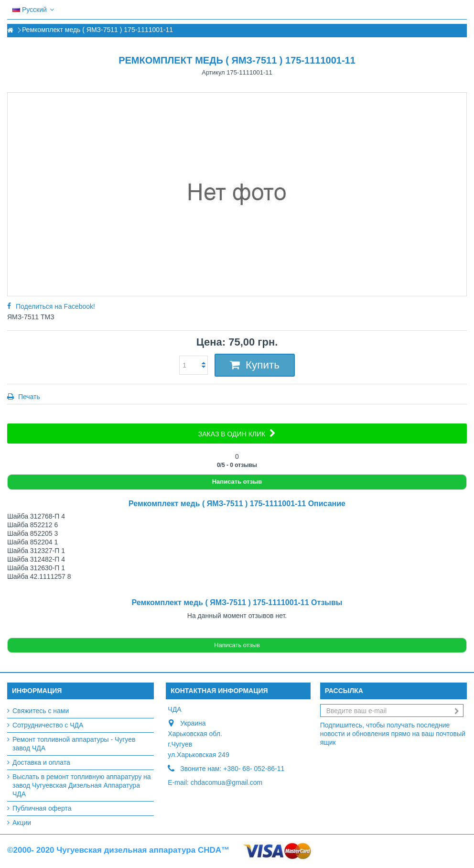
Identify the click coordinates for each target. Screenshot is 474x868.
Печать (28, 397)
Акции (22, 823)
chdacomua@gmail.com (226, 782)
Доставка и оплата (41, 762)
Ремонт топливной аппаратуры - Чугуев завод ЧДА (74, 744)
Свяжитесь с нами (41, 711)
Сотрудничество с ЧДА (48, 725)
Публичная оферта (42, 808)
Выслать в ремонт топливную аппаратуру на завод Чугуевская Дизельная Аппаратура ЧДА (82, 785)
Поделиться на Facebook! (55, 306)
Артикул (213, 72)
